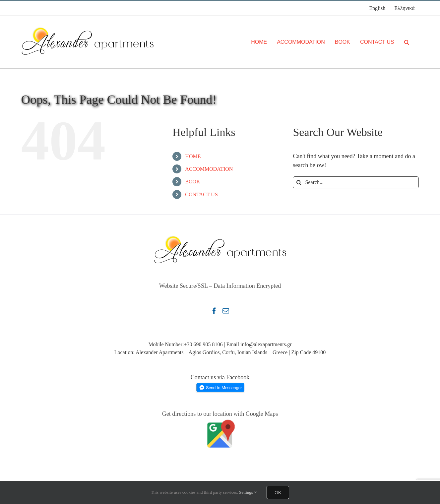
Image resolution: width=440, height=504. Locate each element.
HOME (193, 156)
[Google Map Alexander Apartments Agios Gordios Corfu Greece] (220, 421)
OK (278, 492)
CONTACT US (201, 194)
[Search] (407, 42)
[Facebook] (214, 311)
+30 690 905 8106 (203, 344)
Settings (248, 492)
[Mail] (226, 311)
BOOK (192, 182)
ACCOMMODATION (209, 169)
